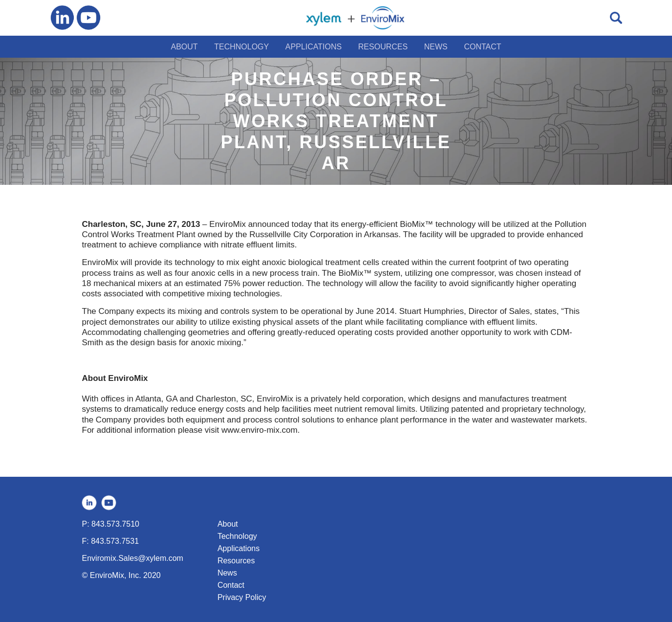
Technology (237, 536)
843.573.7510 (115, 524)
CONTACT (482, 47)
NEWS (436, 47)
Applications (238, 548)
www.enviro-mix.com (260, 430)
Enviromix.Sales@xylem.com (133, 558)
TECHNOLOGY (241, 47)
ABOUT (184, 47)
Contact (231, 585)
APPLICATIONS (314, 47)
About (228, 524)
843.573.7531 (115, 541)
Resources (236, 561)
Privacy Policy (242, 597)
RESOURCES (383, 47)
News (227, 573)
